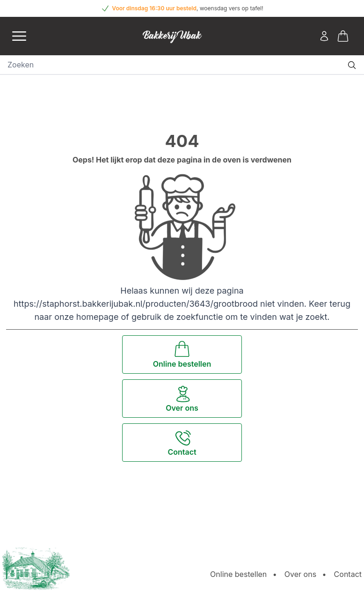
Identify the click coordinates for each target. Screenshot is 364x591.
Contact (348, 574)
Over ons (300, 574)
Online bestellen (238, 574)
